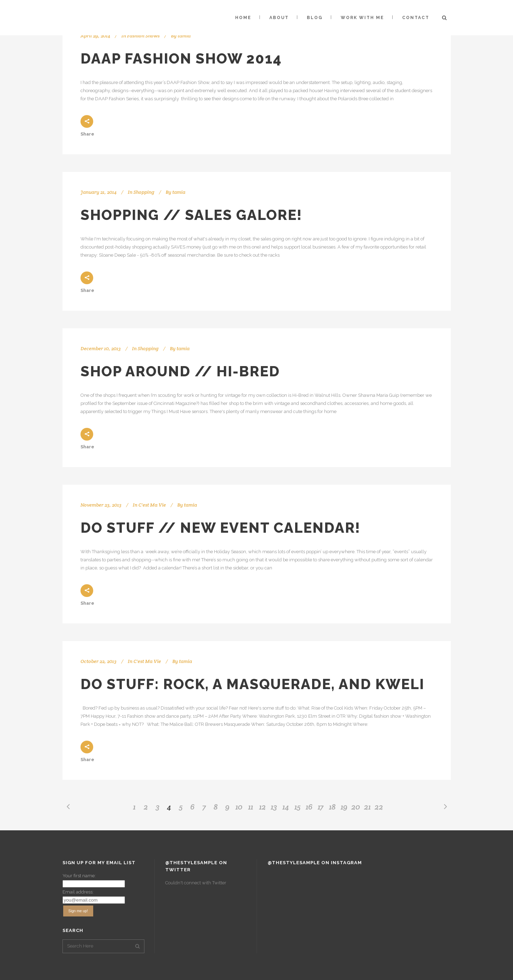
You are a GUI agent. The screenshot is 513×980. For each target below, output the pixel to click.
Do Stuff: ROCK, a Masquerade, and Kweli (252, 684)
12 (263, 807)
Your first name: (79, 876)
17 (321, 807)
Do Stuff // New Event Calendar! (220, 528)
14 (286, 807)
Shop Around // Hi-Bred (180, 371)
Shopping (144, 192)
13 (274, 807)
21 (367, 807)
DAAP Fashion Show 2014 (181, 58)
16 (309, 807)
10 (239, 807)
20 (356, 807)
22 (379, 807)
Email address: (78, 892)
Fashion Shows (143, 36)
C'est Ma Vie (152, 505)
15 (297, 807)
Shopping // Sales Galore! (191, 215)
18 (332, 807)
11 (251, 807)
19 (344, 807)
